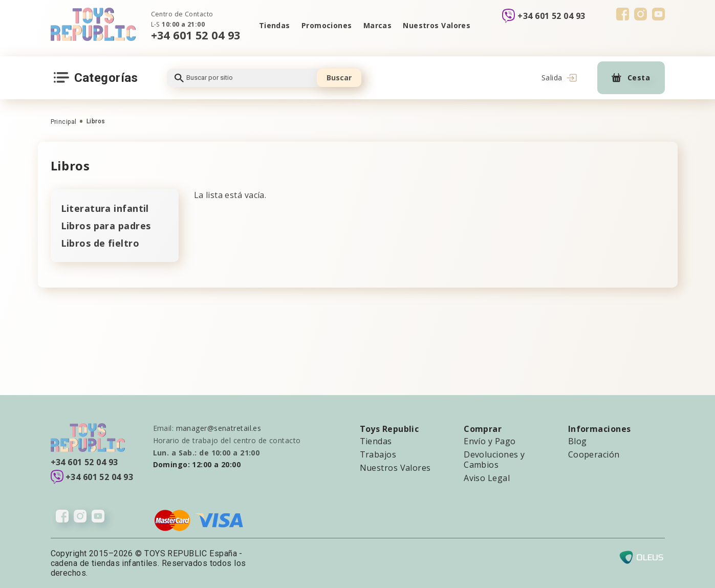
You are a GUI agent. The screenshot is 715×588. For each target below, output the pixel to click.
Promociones (327, 25)
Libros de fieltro (100, 243)
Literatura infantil (105, 208)
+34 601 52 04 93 (196, 35)
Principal (64, 122)
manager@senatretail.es (219, 428)
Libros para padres (106, 226)
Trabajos (378, 454)
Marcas (378, 25)
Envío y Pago (490, 441)
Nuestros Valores (437, 25)
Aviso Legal (487, 478)
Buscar (339, 78)
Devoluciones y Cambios (494, 460)
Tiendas (275, 25)
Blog (578, 441)
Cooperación (594, 454)
